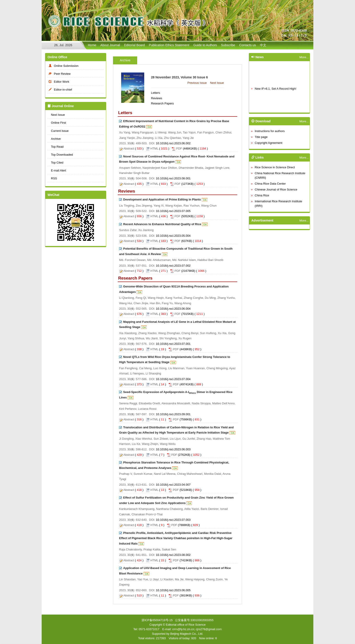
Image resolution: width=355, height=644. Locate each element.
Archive (54, 139)
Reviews (157, 98)
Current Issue (58, 131)
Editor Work (58, 82)
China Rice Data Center (270, 184)
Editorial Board (134, 45)
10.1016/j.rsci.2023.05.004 (173, 236)
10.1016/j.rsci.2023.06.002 (173, 143)
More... (304, 57)
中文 (263, 45)
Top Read (56, 147)
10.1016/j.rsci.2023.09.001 (173, 414)
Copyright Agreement (269, 143)
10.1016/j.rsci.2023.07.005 (173, 211)
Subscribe (228, 45)
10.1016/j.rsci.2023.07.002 (173, 266)
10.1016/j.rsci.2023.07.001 (173, 344)
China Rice (262, 195)
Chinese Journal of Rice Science (276, 189)
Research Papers (162, 103)
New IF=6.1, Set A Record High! (276, 92)
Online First (57, 123)
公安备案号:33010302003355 (194, 620)
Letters (156, 93)
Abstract (129, 148)
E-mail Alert (57, 170)
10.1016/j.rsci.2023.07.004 (173, 379)
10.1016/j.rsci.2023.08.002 (173, 555)
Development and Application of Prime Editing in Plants (162, 199)
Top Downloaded (60, 155)
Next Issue (56, 115)
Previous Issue (197, 83)
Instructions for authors (270, 131)
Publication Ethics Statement (169, 45)
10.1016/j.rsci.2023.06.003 (173, 449)
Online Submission (63, 66)
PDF (179, 148)
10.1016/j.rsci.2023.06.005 (173, 590)
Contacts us (247, 45)
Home (92, 45)
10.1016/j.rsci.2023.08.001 (173, 178)
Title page (261, 137)
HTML (154, 148)
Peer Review (59, 74)
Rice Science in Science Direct (275, 167)
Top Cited (55, 163)
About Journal (110, 45)
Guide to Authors (205, 45)
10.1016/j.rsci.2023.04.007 (173, 485)
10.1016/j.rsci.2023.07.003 (173, 520)
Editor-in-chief (60, 90)
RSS (52, 178)
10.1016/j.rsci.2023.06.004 (173, 309)
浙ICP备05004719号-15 (157, 620)
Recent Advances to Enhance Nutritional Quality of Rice (162, 224)
